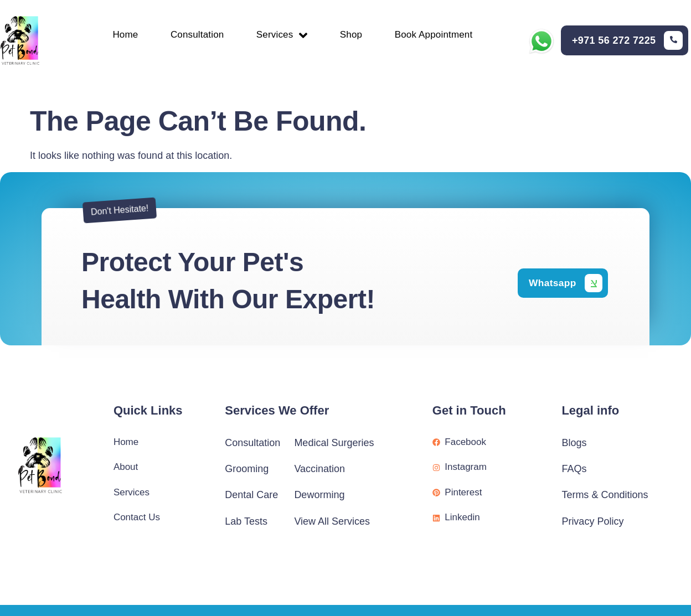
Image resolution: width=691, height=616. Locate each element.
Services (282, 35)
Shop (353, 35)
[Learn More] (627, 41)
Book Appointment (438, 35)
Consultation (195, 35)
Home (121, 35)
